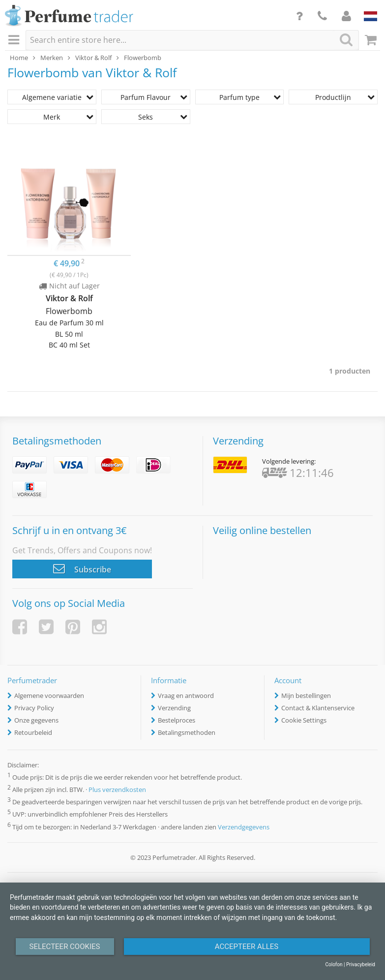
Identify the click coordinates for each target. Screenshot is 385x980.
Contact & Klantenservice (318, 708)
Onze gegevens (36, 720)
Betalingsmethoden (187, 732)
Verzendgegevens (244, 827)
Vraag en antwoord (186, 695)
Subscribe (82, 569)
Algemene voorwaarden (49, 695)
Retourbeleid (33, 732)
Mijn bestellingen (306, 695)
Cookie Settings (304, 720)
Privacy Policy (34, 708)
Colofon (334, 964)
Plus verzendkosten (117, 790)
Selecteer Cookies (65, 947)
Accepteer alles (247, 947)
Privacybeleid (361, 964)
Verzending (174, 708)
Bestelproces (177, 720)
